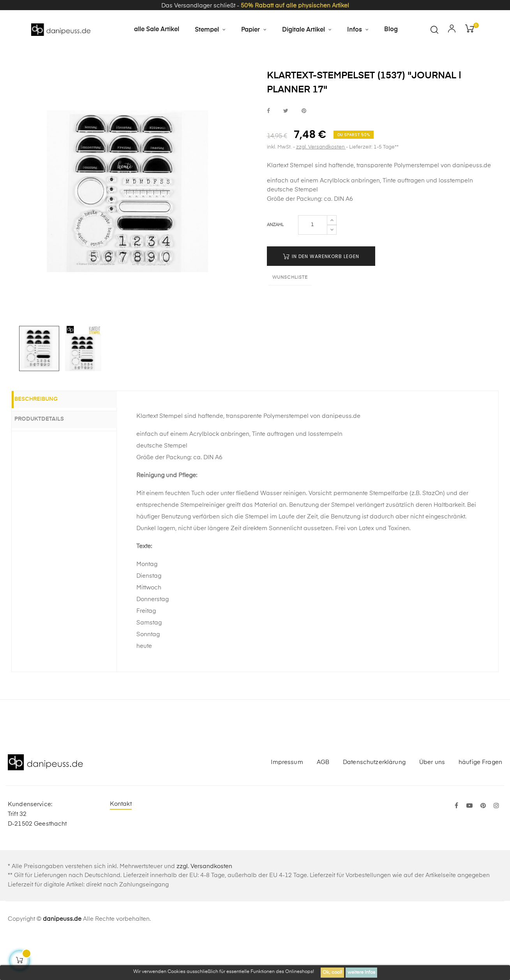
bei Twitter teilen (286, 153)
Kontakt (121, 846)
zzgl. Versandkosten (321, 190)
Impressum (287, 804)
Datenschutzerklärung (374, 804)
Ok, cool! (332, 973)
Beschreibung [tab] (45, 442)
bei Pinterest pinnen (304, 153)
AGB (323, 804)
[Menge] (313, 267)
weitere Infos (361, 973)
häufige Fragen (480, 804)
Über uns (432, 804)
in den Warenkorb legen (321, 299)
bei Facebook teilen (268, 153)
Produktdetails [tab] (48, 462)
